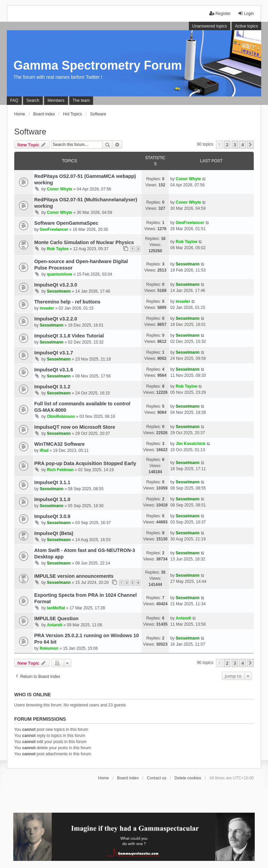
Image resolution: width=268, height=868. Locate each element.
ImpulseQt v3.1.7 (54, 353)
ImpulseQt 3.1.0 (52, 499)
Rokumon (49, 648)
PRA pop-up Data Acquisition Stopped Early (85, 463)
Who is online (33, 695)
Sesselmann (187, 264)
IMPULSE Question (56, 618)
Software (30, 132)
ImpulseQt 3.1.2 (52, 387)
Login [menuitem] (246, 13)
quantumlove (60, 274)
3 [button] (235, 145)
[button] (250, 145)
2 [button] (227, 145)
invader (47, 308)
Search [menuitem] (33, 100)
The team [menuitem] (81, 100)
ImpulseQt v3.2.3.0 (56, 285)
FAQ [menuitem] (14, 100)
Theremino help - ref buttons (67, 302)
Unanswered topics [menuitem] (210, 26)
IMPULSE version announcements (74, 576)
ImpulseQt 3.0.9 (52, 516)
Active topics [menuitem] (246, 26)
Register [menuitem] (220, 13)
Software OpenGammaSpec (66, 223)
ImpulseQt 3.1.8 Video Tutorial (69, 336)
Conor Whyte (60, 189)
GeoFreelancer (54, 229)
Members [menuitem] (56, 100)
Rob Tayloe (58, 249)
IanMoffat (56, 608)
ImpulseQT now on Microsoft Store (75, 427)
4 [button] (242, 145)
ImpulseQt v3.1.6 (54, 370)
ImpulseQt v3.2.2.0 (56, 319)
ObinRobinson (61, 417)
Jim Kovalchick (190, 444)
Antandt (55, 625)
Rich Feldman (60, 470)
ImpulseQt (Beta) (54, 533)
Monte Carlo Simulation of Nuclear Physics (84, 242)
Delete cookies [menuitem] (188, 778)
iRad (44, 450)
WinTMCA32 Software (60, 444)
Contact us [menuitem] (156, 778)
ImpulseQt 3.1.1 (52, 482)
